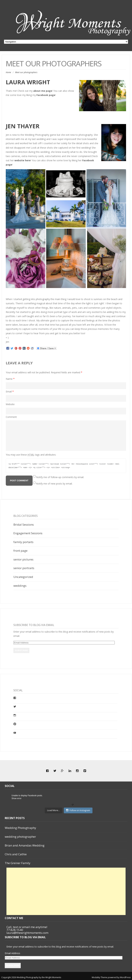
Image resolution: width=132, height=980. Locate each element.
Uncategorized (23, 577)
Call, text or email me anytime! (27, 927)
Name (10, 379)
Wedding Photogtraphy (20, 828)
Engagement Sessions (28, 533)
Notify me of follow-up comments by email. (60, 477)
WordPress (125, 977)
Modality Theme (100, 977)
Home (8, 72)
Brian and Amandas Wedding (25, 845)
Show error (17, 798)
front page (20, 551)
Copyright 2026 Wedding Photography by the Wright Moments (31, 977)
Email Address (12, 953)
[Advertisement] (67, 891)
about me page (42, 91)
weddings (20, 586)
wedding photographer (20, 837)
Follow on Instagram (78, 810)
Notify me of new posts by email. (54, 484)
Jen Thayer (23, 126)
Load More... (53, 810)
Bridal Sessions (24, 525)
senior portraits (24, 568)
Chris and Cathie (16, 854)
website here (22, 160)
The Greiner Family (18, 863)
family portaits (23, 542)
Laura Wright (28, 82)
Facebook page (46, 95)
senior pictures (23, 559)
